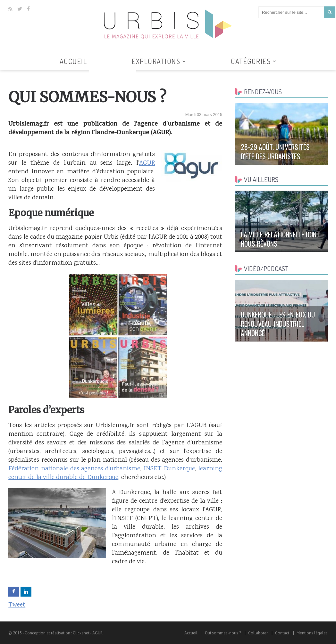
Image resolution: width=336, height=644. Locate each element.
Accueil (73, 61)
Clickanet (81, 633)
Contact (282, 633)
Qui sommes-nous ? (223, 633)
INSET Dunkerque (169, 469)
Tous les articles (113, 74)
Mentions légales (312, 633)
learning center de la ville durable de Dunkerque (115, 473)
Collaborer (258, 633)
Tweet (17, 605)
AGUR (147, 163)
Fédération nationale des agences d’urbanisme (74, 469)
